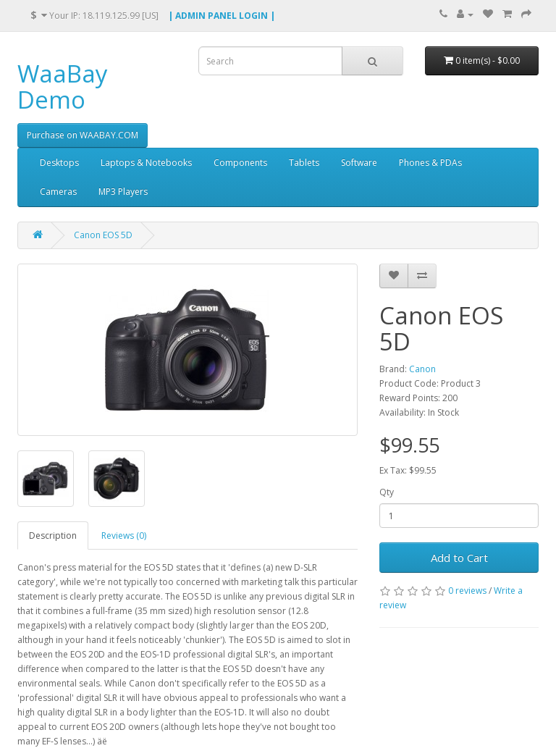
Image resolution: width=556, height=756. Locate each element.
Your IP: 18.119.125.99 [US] (94, 15)
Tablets (304, 163)
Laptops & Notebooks (146, 163)
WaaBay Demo (63, 87)
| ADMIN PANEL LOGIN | (222, 16)
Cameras (58, 192)
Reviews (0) (124, 535)
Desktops (59, 163)
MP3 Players (123, 192)
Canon (422, 369)
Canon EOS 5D (103, 235)
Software (359, 163)
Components (240, 163)
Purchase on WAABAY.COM (83, 135)
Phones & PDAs (430, 163)
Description (53, 535)
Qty (387, 492)
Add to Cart (459, 558)
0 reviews (467, 591)
